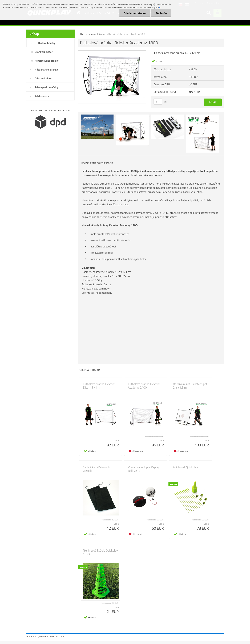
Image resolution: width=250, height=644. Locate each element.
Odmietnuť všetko (135, 13)
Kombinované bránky (47, 61)
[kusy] (158, 102)
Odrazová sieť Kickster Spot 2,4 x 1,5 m (190, 386)
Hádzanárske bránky (46, 70)
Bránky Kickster (44, 52)
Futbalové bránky (45, 43)
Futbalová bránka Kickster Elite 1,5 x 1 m (99, 386)
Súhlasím (161, 13)
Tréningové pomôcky (46, 87)
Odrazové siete (43, 78)
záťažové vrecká (209, 213)
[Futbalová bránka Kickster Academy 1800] (112, 52)
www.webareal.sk (58, 636)
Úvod (83, 34)
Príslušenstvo (43, 96)
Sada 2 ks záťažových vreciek (96, 469)
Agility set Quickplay (185, 467)
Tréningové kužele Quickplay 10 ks (100, 552)
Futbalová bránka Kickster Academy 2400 (144, 386)
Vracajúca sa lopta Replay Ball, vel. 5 (144, 469)
